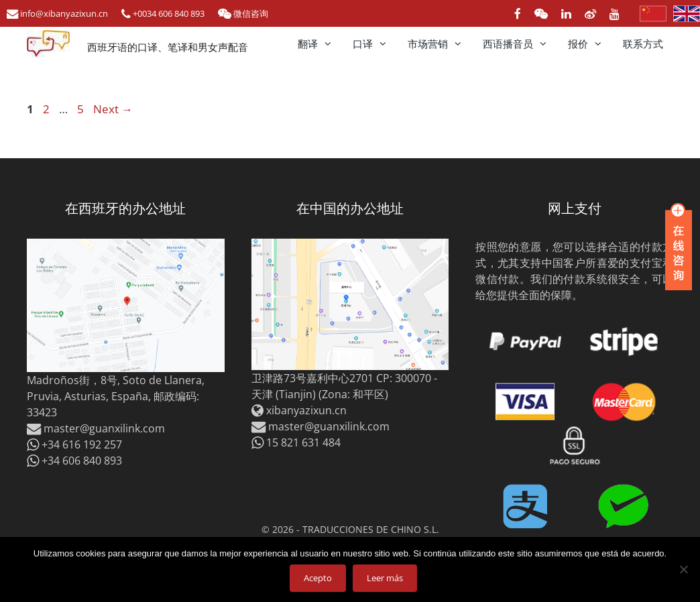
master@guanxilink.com (96, 428)
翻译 (320, 44)
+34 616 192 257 (74, 444)
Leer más (385, 578)
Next (113, 109)
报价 (590, 44)
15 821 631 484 (296, 442)
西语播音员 (520, 44)
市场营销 (440, 44)
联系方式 (643, 44)
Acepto (318, 578)
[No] (683, 569)
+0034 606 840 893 (163, 13)
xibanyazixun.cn (306, 410)
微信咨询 (243, 13)
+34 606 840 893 (74, 461)
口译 (375, 44)
